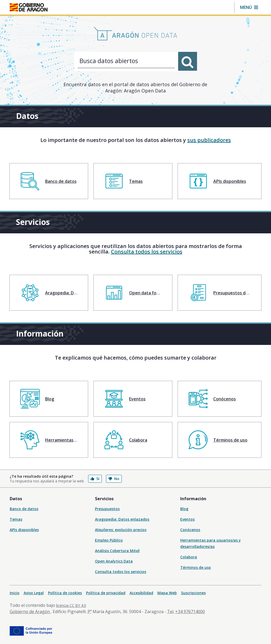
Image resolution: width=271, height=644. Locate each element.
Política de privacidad (106, 593)
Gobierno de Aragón (30, 612)
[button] (249, 7)
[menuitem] (49, 181)
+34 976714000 (190, 612)
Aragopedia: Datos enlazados (122, 519)
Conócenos (190, 530)
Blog (184, 509)
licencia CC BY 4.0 (71, 605)
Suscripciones (193, 593)
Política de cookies (65, 593)
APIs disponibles (24, 530)
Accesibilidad (141, 593)
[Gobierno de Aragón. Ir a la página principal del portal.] (29, 7)
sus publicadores (209, 140)
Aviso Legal (34, 593)
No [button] (114, 479)
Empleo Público (109, 540)
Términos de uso (196, 567)
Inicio (15, 593)
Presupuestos (107, 509)
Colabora (189, 557)
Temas (16, 519)
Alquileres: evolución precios (121, 530)
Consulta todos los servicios (147, 252)
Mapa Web (167, 593)
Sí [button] (95, 479)
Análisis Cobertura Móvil (117, 551)
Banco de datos (24, 509)
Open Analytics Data (114, 561)
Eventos (187, 519)
